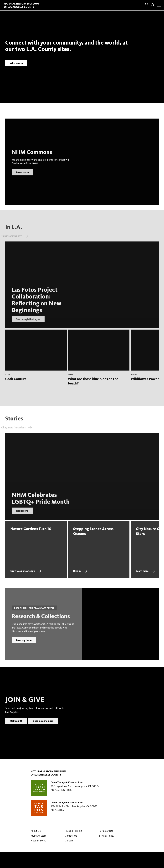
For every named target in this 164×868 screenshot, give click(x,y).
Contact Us (71, 836)
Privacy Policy (107, 836)
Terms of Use (106, 831)
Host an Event (38, 841)
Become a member (43, 725)
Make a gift (16, 725)
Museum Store (39, 836)
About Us (36, 831)
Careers (69, 841)
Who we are (16, 63)
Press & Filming (73, 831)
